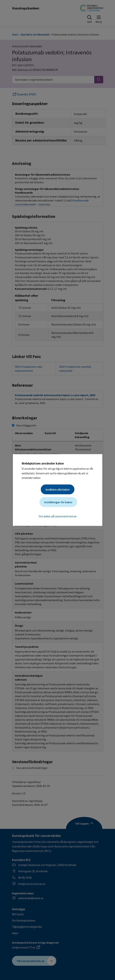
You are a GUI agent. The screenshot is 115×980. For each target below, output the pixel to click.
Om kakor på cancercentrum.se (58, 516)
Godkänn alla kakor (58, 489)
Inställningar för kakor (58, 502)
